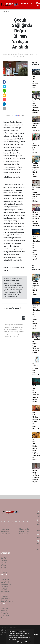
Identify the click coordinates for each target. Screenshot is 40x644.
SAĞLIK (4, 563)
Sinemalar (4, 594)
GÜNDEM (25, 3)
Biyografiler (5, 613)
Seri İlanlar (5, 596)
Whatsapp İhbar (24, 531)
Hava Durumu (6, 580)
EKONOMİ (4, 560)
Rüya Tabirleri (5, 616)
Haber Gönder (23, 534)
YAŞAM (4, 565)
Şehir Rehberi (5, 599)
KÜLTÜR (4, 567)
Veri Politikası (5, 534)
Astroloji (4, 618)
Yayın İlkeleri (5, 531)
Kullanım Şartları (24, 529)
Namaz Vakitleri (6, 584)
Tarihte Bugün (6, 592)
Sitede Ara (5, 608)
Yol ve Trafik (5, 582)
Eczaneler (4, 587)
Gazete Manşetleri (7, 601)
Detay (19, 642)
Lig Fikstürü (5, 589)
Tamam (28, 642)
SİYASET (4, 572)
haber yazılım (4, 639)
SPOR (3, 570)
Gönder (24, 318)
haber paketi (4, 637)
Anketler (4, 611)
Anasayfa (5, 12)
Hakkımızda (5, 529)
